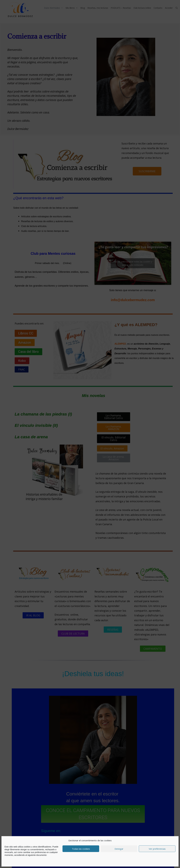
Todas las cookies (81, 849)
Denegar (119, 849)
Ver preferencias (157, 849)
